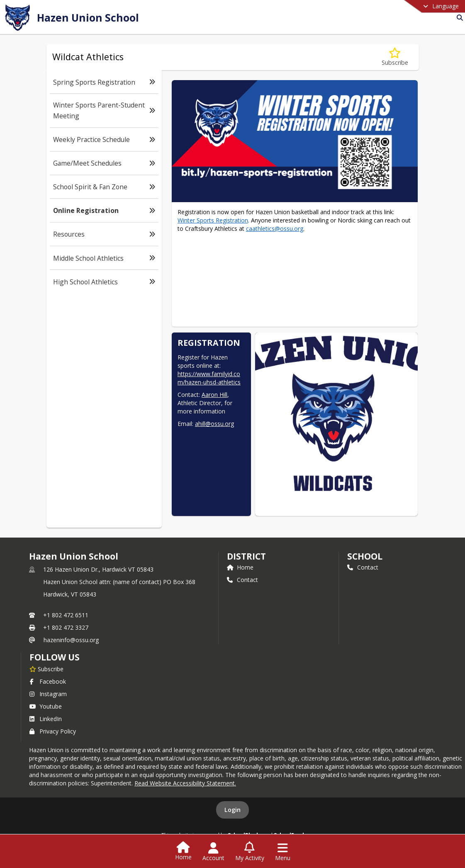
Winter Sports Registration (213, 220)
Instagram (48, 694)
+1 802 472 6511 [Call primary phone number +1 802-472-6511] (66, 615)
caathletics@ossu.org (275, 229)
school (365, 556)
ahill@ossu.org (214, 424)
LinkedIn (46, 719)
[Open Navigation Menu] (283, 852)
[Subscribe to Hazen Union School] (46, 669)
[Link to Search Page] (458, 18)
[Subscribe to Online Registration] (395, 57)
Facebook (48, 681)
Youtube (46, 706)
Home (240, 567)
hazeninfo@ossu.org (71, 640)
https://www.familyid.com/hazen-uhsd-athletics (209, 378)
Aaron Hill (214, 395)
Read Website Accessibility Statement (185, 783)
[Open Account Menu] (213, 852)
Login (232, 810)
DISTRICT (246, 556)
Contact (242, 580)
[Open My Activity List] (250, 852)
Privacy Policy (53, 731)
